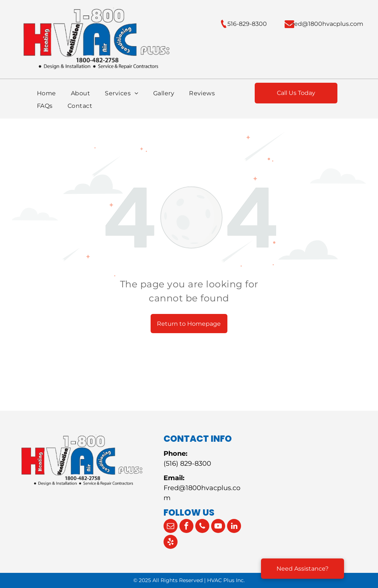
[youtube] (218, 527)
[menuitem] (47, 93)
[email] (171, 527)
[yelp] (171, 543)
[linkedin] (234, 527)
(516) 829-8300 (187, 464)
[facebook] (186, 527)
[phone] (202, 527)
